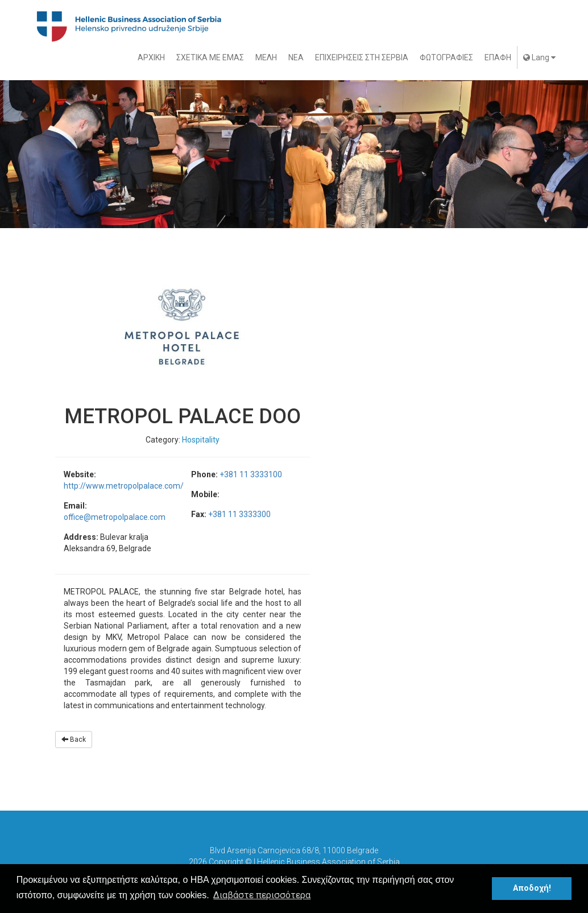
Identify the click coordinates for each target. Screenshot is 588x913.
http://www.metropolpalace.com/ (124, 486)
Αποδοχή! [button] (532, 888)
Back (74, 740)
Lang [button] (539, 57)
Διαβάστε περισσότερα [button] (262, 895)
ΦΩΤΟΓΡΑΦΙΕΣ (446, 57)
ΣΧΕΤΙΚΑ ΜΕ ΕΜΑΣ (210, 57)
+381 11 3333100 (251, 474)
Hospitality (201, 440)
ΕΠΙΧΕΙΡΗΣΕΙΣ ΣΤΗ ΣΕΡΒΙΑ (362, 57)
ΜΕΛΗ (266, 57)
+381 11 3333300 (239, 514)
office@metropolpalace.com (115, 517)
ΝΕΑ (296, 57)
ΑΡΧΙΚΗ (151, 57)
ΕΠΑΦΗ (498, 57)
